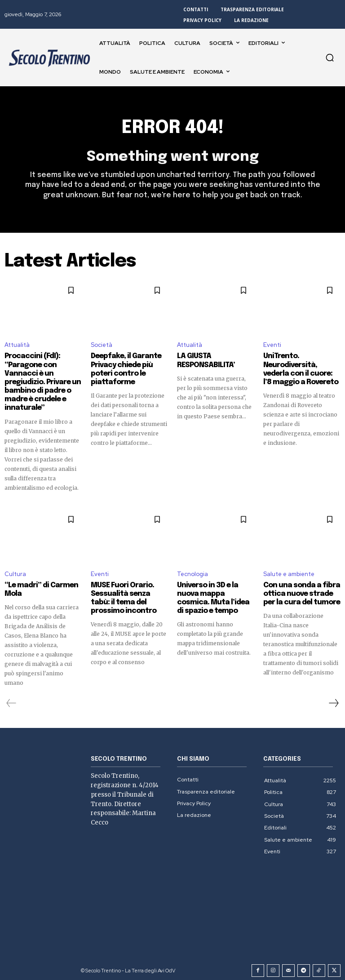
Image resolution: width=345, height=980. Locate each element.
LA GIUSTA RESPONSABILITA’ (203, 361)
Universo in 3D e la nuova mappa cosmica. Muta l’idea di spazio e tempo (213, 594)
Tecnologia (192, 571)
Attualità (17, 346)
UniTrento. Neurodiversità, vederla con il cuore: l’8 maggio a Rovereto (301, 369)
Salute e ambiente (289, 571)
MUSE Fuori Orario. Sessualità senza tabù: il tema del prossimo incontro (129, 594)
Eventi (272, 346)
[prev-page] (11, 699)
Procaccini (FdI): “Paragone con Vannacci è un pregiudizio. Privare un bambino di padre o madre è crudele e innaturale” (40, 381)
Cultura (15, 571)
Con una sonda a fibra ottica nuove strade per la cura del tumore (302, 590)
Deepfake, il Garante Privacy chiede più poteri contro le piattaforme (123, 369)
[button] (330, 58)
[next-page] (333, 699)
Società (102, 346)
